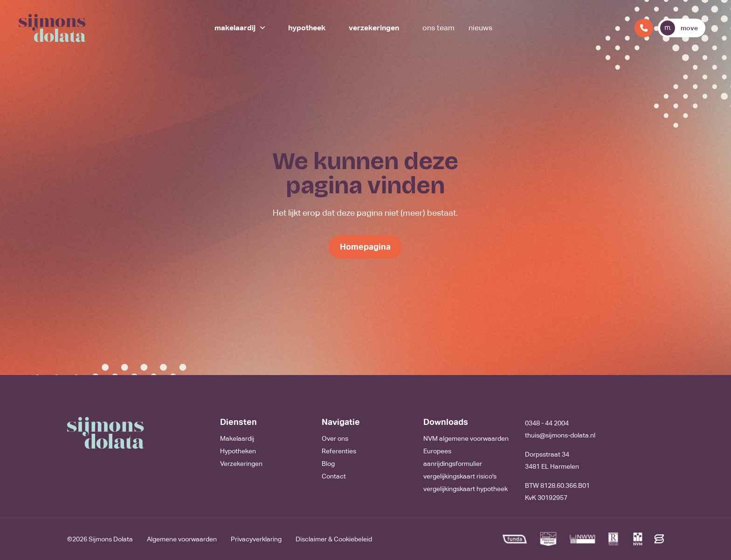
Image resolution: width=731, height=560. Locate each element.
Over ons (335, 438)
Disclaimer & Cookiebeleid (334, 539)
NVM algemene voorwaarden (466, 438)
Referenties (339, 451)
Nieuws (480, 28)
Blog (328, 464)
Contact (334, 476)
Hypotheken (238, 451)
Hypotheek (307, 28)
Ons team (438, 28)
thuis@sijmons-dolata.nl (560, 435)
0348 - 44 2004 (547, 423)
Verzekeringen (374, 28)
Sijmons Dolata (111, 539)
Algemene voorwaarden (182, 539)
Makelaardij (235, 28)
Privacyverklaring (256, 539)
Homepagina (365, 247)
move (679, 28)
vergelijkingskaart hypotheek (465, 489)
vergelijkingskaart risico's (460, 476)
